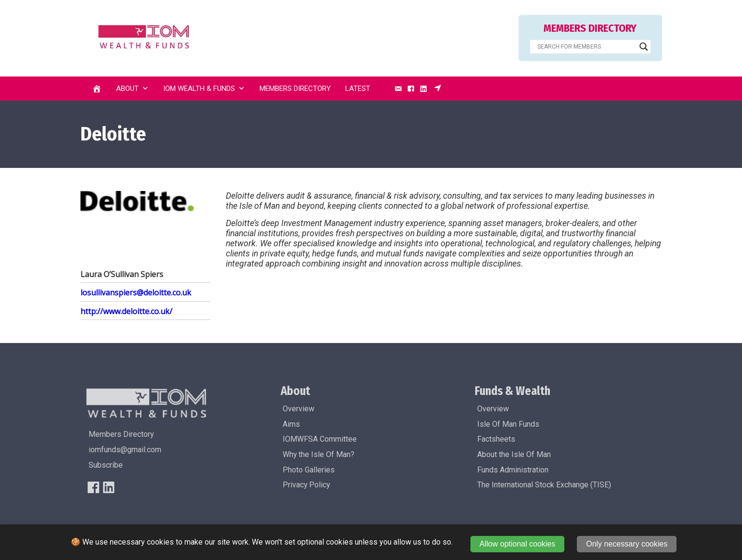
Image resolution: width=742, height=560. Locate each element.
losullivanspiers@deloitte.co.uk (136, 293)
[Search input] (586, 47)
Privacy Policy (306, 485)
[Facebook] (411, 89)
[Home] (97, 89)
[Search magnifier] (644, 47)
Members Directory (295, 89)
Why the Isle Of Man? (319, 454)
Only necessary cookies (627, 544)
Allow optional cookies (517, 544)
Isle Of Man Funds (508, 424)
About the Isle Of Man (514, 454)
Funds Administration (513, 470)
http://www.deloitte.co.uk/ (126, 311)
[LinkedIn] (424, 89)
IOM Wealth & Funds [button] (204, 89)
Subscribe (106, 465)
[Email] (398, 89)
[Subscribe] (438, 89)
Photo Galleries (309, 470)
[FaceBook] (93, 487)
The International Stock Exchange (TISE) (544, 485)
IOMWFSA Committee (320, 439)
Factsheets (496, 439)
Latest (358, 89)
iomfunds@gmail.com (125, 450)
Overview (299, 409)
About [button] (132, 89)
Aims (291, 424)
